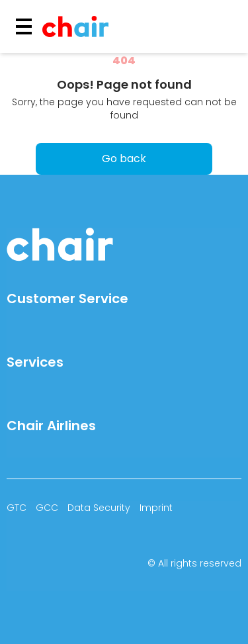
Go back (124, 159)
